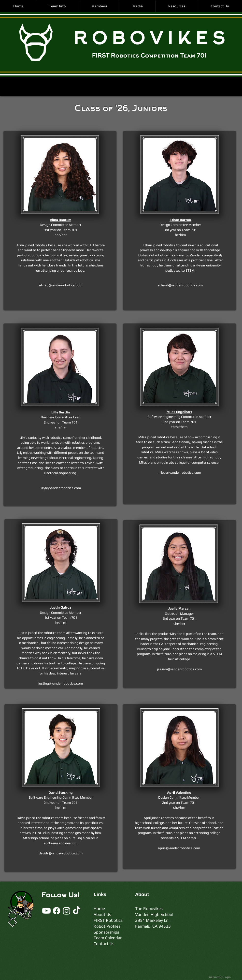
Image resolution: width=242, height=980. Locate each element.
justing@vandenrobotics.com (61, 683)
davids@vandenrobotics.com (61, 853)
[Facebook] (57, 911)
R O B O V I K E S (149, 40)
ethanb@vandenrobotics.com (180, 285)
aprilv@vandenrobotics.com (179, 848)
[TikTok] (77, 911)
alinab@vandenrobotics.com (61, 285)
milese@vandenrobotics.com (179, 472)
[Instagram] (67, 911)
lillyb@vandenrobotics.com (61, 488)
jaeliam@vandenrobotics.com (179, 669)
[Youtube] (46, 911)
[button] (57, 6)
